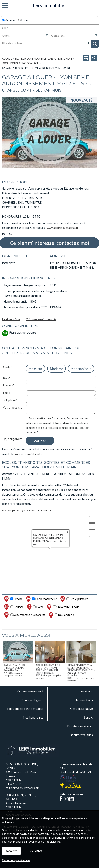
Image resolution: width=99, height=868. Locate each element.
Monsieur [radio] (35, 369)
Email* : (8, 393)
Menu (5, 6)
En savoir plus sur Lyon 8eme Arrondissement (27, 510)
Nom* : (7, 378)
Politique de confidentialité (28, 454)
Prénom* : (9, 385)
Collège (13, 607)
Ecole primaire (74, 599)
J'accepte (11, 851)
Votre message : (13, 407)
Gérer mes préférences (16, 860)
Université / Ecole (63, 607)
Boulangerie (61, 615)
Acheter (9, 20)
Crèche (13, 599)
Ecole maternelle (41, 599)
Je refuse (36, 850)
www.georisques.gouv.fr (63, 228)
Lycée (35, 607)
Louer (23, 20)
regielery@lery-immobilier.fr (22, 788)
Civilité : (8, 367)
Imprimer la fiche (11, 319)
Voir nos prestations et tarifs (41, 319)
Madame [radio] (57, 369)
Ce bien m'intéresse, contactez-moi (49, 243)
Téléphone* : (11, 400)
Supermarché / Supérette (24, 615)
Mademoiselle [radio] (81, 369)
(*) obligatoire (13, 439)
